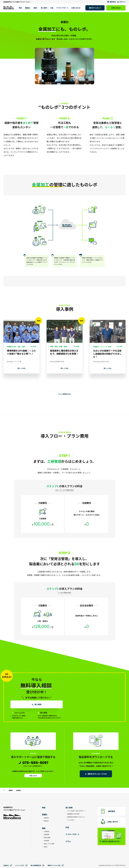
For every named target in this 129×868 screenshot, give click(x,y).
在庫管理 (46, 834)
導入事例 (69, 808)
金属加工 (46, 818)
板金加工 (46, 821)
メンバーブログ (21, 865)
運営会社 (111, 2)
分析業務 (46, 841)
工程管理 (46, 831)
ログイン (121, 2)
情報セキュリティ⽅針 (56, 865)
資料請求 (112, 811)
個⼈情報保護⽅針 (37, 865)
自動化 (46, 847)
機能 (44, 828)
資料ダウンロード (95, 8)
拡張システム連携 (49, 844)
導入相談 (37, 704)
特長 (44, 808)
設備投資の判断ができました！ (76, 817)
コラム (68, 841)
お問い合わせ (116, 8)
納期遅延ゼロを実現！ (74, 814)
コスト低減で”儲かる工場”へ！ (77, 811)
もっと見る (71, 820)
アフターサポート (73, 834)
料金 (67, 827)
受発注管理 (47, 838)
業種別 (11, 790)
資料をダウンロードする (97, 774)
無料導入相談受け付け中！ (110, 841)
